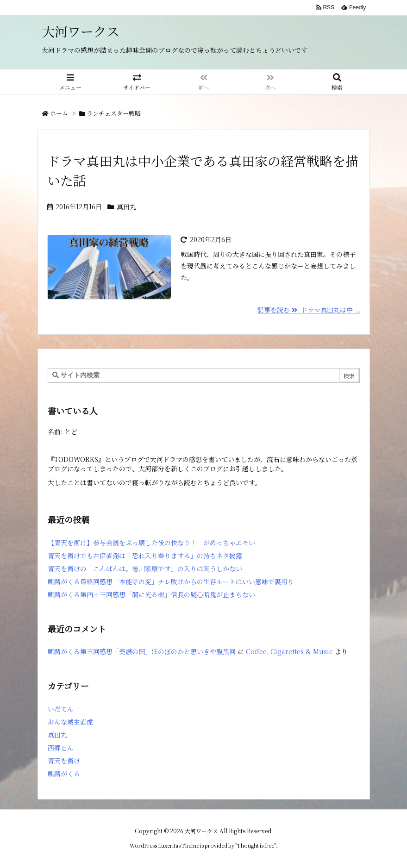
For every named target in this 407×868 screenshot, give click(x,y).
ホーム (59, 113)
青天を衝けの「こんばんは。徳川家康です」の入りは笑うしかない (145, 568)
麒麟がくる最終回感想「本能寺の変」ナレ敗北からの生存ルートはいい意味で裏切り (171, 581)
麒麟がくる (64, 774)
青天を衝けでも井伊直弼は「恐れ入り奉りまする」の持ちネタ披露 (145, 556)
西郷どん (61, 748)
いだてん (61, 709)
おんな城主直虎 (70, 722)
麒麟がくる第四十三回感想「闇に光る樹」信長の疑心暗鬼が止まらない (151, 594)
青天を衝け (64, 761)
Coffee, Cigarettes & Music (289, 651)
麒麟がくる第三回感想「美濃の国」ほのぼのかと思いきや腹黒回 (142, 651)
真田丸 (126, 206)
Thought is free (256, 845)
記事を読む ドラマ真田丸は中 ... (309, 310)
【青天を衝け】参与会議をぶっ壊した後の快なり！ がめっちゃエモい (151, 543)
